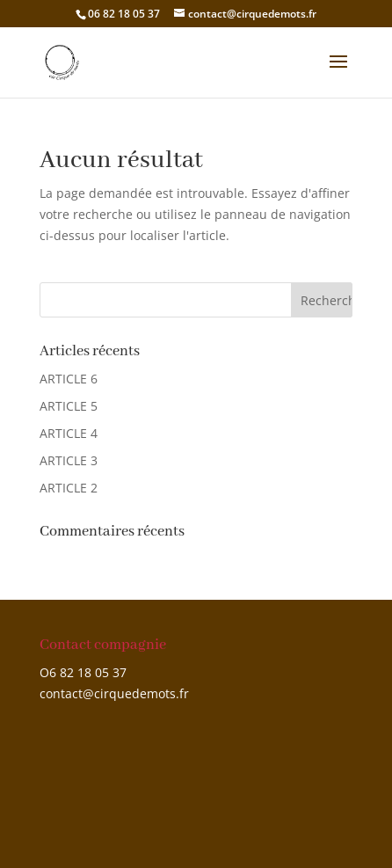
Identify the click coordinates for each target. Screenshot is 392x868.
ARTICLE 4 (69, 433)
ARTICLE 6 (69, 379)
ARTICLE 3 (69, 460)
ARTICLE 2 (69, 488)
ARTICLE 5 (69, 406)
